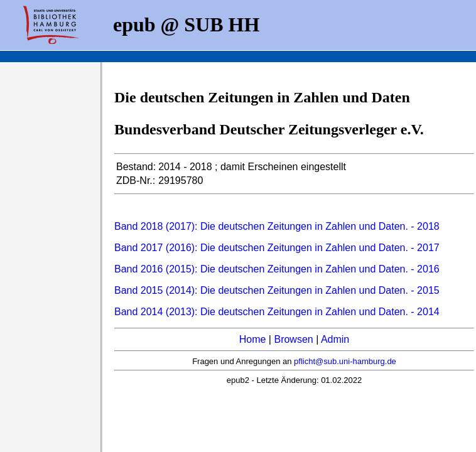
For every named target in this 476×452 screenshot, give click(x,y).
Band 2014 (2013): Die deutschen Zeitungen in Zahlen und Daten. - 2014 (277, 312)
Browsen (293, 339)
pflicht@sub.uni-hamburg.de (345, 361)
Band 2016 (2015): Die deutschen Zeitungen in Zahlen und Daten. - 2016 (277, 269)
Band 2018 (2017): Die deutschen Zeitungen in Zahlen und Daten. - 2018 (277, 226)
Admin (335, 339)
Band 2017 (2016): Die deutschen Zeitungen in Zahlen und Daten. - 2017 (277, 248)
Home (253, 339)
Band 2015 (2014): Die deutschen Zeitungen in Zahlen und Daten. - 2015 (277, 290)
